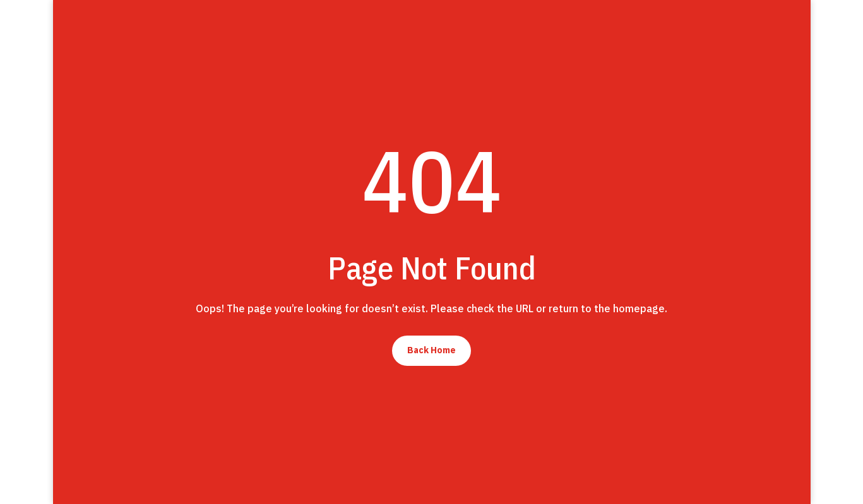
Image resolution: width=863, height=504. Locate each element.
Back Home (431, 350)
